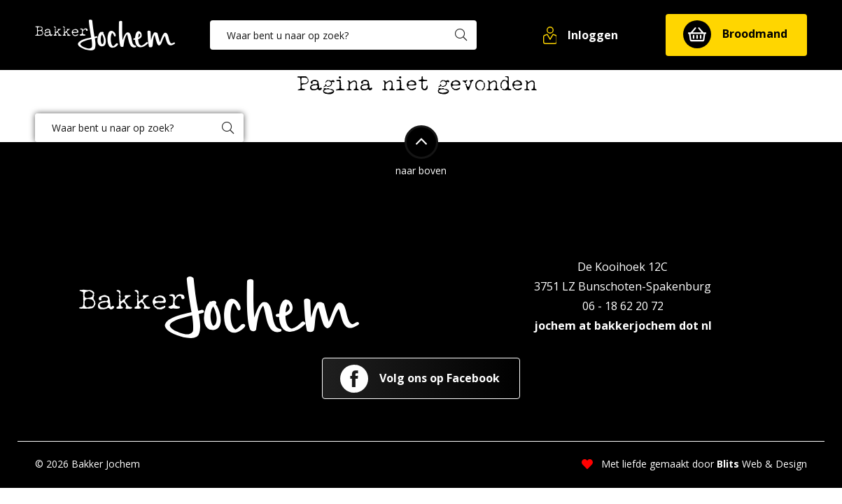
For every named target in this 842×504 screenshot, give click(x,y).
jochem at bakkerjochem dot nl (623, 325)
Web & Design (762, 464)
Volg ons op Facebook (420, 379)
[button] (582, 35)
